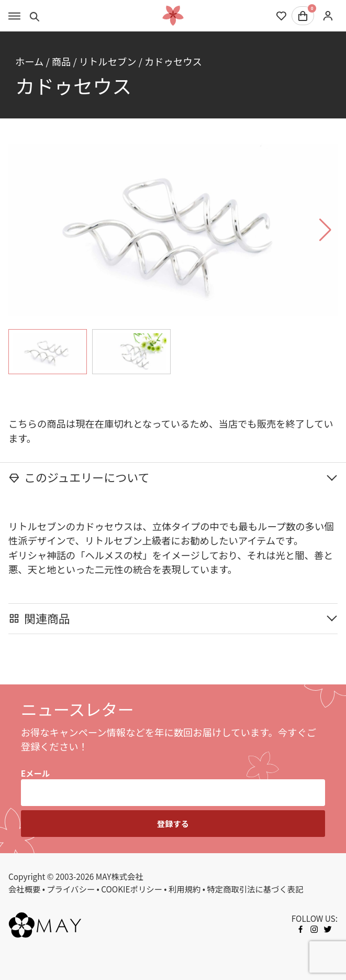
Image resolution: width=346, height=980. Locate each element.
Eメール (35, 773)
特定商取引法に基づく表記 (255, 889)
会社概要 (24, 889)
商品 (62, 61)
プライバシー (71, 889)
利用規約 (185, 889)
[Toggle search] (35, 16)
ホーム (29, 61)
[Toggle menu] (14, 16)
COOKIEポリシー (132, 889)
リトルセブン (108, 61)
